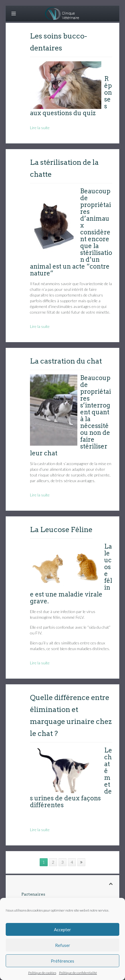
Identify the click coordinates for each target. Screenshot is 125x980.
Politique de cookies (42, 973)
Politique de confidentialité (78, 973)
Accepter (62, 930)
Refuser (63, 945)
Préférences (62, 961)
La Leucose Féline (61, 529)
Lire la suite (40, 128)
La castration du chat (66, 361)
